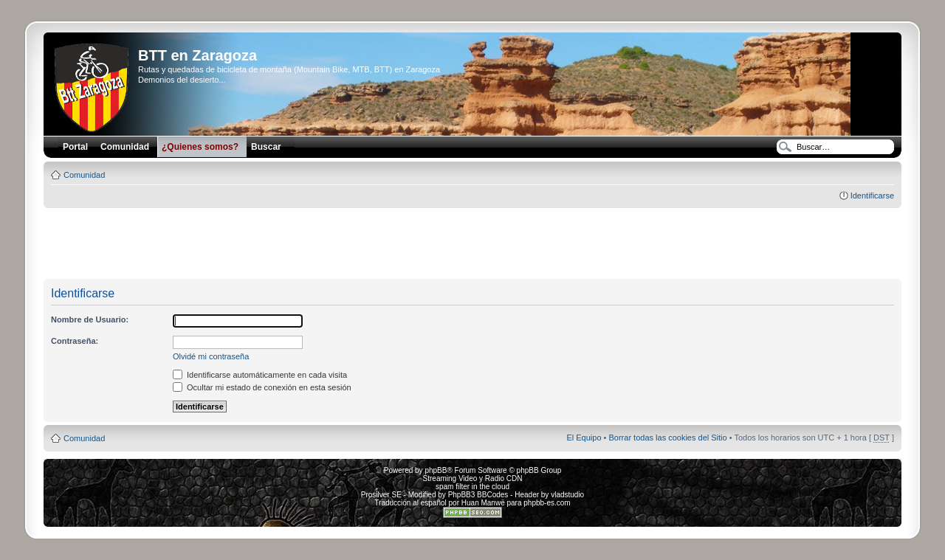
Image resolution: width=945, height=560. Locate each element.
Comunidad (84, 175)
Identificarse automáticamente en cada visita (260, 375)
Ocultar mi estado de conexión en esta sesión (262, 387)
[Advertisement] (472, 244)
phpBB (436, 470)
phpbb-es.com (547, 503)
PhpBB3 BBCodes (478, 495)
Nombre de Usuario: (90, 319)
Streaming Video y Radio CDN (473, 478)
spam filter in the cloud (472, 487)
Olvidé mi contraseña (211, 356)
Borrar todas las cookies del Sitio (667, 438)
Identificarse (872, 196)
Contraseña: (75, 341)
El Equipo (584, 438)
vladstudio (567, 495)
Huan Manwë (483, 503)
